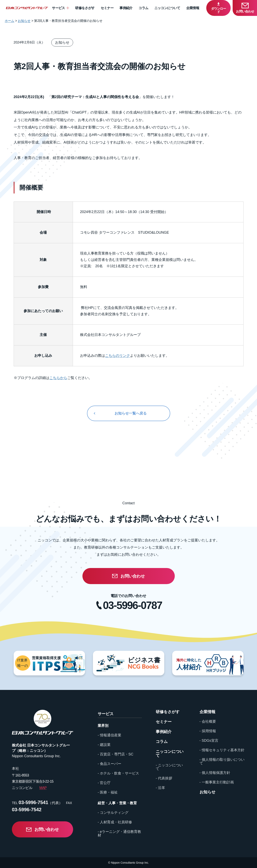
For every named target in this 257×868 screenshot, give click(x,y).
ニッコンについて (167, 8)
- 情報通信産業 (109, 735)
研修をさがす (85, 8)
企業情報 (193, 8)
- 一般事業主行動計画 (217, 782)
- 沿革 (160, 788)
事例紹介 (126, 8)
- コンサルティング (113, 813)
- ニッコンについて (169, 767)
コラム (143, 8)
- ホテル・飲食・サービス (118, 773)
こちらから (58, 378)
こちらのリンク (118, 356)
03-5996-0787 (132, 605)
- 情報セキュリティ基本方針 (222, 750)
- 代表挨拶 (164, 778)
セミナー (107, 8)
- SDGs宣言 (209, 741)
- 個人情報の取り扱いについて (222, 761)
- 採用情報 (208, 731)
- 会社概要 (208, 721)
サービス (58, 8)
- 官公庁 (104, 783)
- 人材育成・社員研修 (115, 822)
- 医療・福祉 (108, 792)
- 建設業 (104, 745)
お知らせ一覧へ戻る (131, 413)
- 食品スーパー (109, 764)
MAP (43, 788)
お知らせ (207, 792)
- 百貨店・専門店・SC (116, 754)
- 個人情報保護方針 (215, 773)
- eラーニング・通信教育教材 (119, 833)
